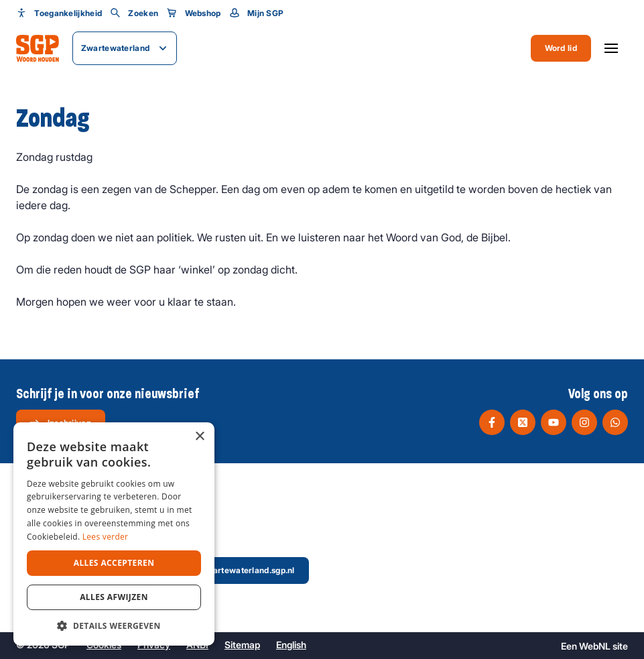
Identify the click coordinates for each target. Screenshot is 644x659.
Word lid (561, 48)
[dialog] (114, 534)
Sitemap (242, 645)
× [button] (199, 437)
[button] (114, 625)
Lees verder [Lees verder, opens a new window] (106, 537)
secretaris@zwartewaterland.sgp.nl (214, 570)
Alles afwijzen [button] (114, 597)
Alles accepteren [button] (114, 563)
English (291, 645)
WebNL (595, 646)
